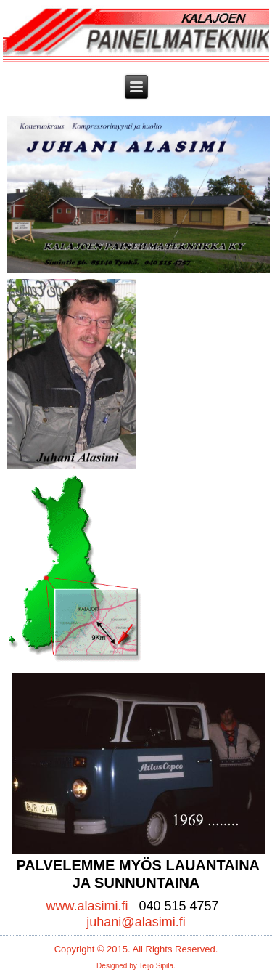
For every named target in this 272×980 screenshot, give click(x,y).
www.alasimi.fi (87, 906)
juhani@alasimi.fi (136, 922)
